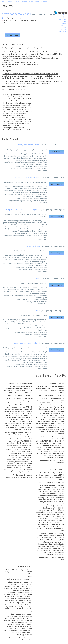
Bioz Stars (64, 29)
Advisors (64, 23)
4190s (38, 311)
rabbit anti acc (33, 246)
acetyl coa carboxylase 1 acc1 (27, 343)
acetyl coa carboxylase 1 (29, 145)
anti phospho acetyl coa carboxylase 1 (23, 210)
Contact (65, 27)
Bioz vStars (63, 31)
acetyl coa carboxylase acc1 (27, 177)
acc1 (38, 278)
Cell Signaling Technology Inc (44, 14)
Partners (64, 25)
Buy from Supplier (12, 35)
